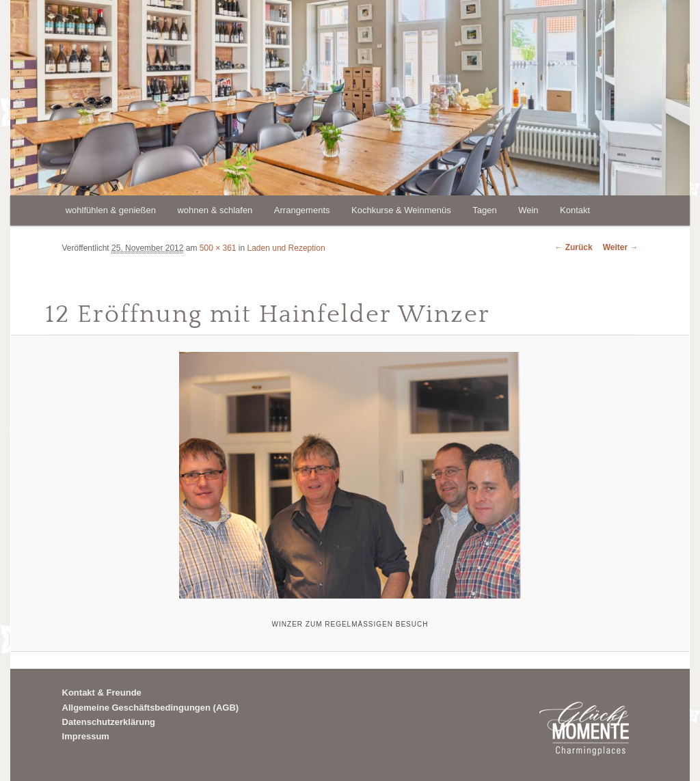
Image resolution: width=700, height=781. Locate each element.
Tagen (484, 210)
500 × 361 (218, 248)
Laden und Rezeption (286, 248)
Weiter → (621, 247)
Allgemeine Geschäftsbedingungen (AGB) (151, 708)
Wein (528, 210)
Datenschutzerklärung (109, 722)
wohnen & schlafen (215, 210)
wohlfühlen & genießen (111, 210)
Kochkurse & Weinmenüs (401, 210)
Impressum (86, 736)
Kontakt (575, 210)
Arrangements (302, 210)
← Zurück (573, 247)
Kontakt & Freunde (102, 693)
